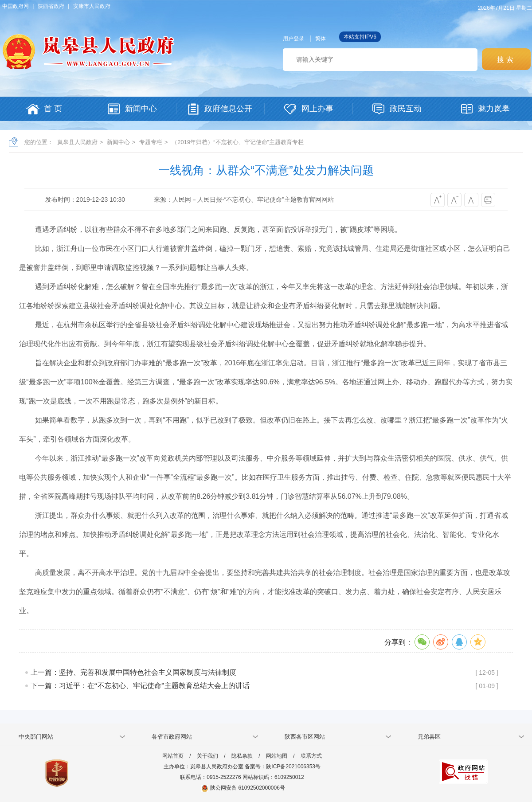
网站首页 (173, 756)
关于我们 (207, 756)
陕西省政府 (51, 6)
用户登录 (293, 39)
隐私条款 (242, 756)
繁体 (321, 39)
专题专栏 (151, 142)
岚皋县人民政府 (77, 142)
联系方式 (311, 756)
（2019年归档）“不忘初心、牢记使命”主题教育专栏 (238, 142)
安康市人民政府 (92, 6)
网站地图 (277, 756)
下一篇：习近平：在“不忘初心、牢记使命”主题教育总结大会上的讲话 (140, 686)
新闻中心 (118, 142)
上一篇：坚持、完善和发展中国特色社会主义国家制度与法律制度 (133, 672)
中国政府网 (16, 6)
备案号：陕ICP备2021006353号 (283, 767)
